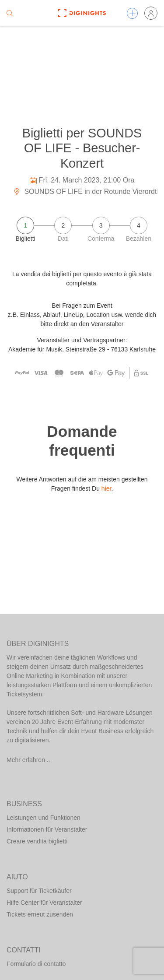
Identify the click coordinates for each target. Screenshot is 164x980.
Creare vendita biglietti (37, 841)
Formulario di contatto (36, 964)
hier (106, 488)
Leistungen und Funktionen (44, 818)
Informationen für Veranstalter (47, 829)
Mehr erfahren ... (29, 760)
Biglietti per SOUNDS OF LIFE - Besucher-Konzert (82, 148)
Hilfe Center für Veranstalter (44, 903)
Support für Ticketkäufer (39, 891)
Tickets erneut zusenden (40, 914)
